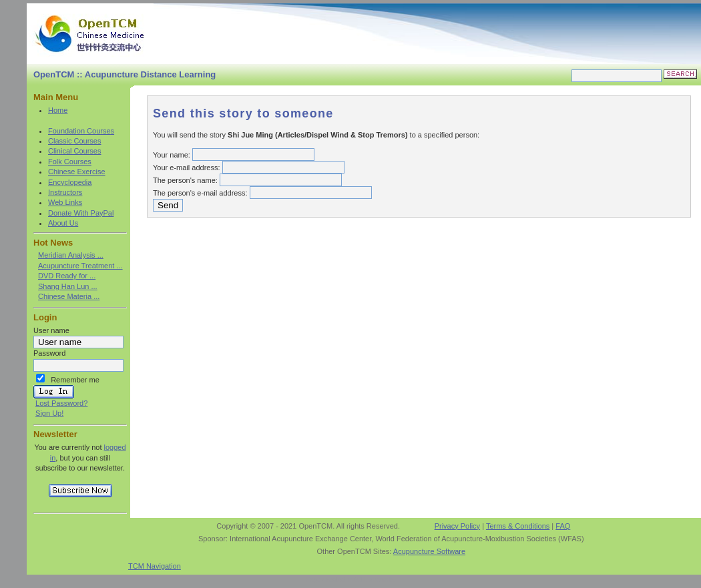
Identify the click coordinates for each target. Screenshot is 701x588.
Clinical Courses (74, 151)
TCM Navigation (155, 566)
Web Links (65, 202)
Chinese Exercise (77, 172)
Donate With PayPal (81, 213)
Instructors (65, 192)
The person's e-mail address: (200, 193)
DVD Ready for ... (67, 276)
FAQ (563, 526)
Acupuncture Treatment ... (80, 266)
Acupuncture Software (429, 551)
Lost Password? (61, 403)
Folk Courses (70, 162)
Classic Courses (74, 141)
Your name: (172, 155)
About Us (63, 223)
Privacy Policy (457, 526)
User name (51, 330)
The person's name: (185, 180)
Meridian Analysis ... (71, 255)
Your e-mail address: (186, 168)
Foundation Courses (81, 131)
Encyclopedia (70, 182)
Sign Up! (49, 413)
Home (58, 110)
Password (49, 353)
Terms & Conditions (518, 526)
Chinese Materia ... (69, 296)
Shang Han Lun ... (68, 286)
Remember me (75, 380)
